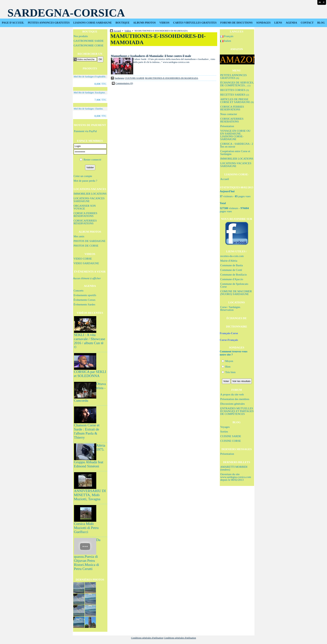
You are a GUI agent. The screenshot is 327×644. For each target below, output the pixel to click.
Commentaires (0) (124, 83)
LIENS (278, 23)
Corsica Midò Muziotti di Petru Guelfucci (86, 528)
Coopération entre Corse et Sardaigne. (235, 153)
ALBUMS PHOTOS (144, 23)
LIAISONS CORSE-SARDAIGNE (92, 23)
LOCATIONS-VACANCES (90, 189)
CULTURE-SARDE (135, 78)
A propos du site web (232, 394)
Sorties (224, 432)
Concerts (79, 291)
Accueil (225, 179)
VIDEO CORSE (83, 259)
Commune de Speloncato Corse (234, 285)
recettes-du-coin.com (232, 256)
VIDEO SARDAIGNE (86, 263)
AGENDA (291, 23)
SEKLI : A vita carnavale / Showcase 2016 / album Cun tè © (90, 341)
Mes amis (79, 236)
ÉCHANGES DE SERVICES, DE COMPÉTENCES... (237, 84)
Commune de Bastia (232, 265)
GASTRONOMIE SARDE (89, 41)
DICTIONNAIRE (236, 327)
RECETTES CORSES (235, 90)
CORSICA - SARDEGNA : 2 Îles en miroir (237, 145)
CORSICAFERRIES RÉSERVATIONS (85, 222)
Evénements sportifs (85, 295)
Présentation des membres (235, 399)
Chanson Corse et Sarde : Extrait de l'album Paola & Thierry (87, 431)
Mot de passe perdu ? (85, 181)
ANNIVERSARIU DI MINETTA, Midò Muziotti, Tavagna (90, 495)
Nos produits (81, 36)
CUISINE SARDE (231, 436)
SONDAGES (263, 23)
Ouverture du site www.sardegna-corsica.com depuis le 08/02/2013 (236, 477)
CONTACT (307, 23)
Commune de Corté (231, 270)
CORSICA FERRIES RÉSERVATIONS (86, 215)
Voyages (225, 427)
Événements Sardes (84, 304)
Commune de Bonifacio (234, 275)
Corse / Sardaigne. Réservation (231, 308)
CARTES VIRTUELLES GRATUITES (195, 23)
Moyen (227, 361)
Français (227, 36)
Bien (226, 367)
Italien (226, 41)
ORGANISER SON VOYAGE (85, 207)
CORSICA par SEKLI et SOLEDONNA (90, 374)
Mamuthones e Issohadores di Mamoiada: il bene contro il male (151, 56)
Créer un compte (83, 176)
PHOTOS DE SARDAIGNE (90, 241)
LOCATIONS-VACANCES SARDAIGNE (89, 200)
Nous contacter (229, 114)
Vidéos (128, 31)
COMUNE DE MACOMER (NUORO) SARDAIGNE (236, 293)
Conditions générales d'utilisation (147, 638)
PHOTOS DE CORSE (86, 246)
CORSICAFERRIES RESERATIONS (232, 120)
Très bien (229, 372)
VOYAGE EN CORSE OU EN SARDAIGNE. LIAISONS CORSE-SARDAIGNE (235, 135)
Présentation (227, 126)
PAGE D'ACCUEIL (13, 23)
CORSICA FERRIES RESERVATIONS (232, 108)
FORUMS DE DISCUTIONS (236, 23)
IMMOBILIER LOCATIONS (90, 194)
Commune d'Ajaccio (232, 279)
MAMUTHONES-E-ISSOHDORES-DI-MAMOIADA (172, 78)
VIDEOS (165, 23)
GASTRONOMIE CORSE (89, 45)
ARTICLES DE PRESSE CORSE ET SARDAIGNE (237, 101)
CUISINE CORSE (231, 441)
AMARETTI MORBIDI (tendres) (234, 468)
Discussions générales (233, 404)
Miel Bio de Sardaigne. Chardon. (89, 109)
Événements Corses (85, 300)
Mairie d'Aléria (229, 261)
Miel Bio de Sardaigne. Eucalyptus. (90, 93)
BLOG (321, 23)
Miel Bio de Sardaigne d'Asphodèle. (90, 77)
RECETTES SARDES (235, 95)
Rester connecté (92, 160)
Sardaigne (119, 78)
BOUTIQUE (123, 23)
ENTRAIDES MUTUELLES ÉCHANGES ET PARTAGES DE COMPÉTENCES (237, 411)
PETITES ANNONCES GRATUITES (49, 23)
